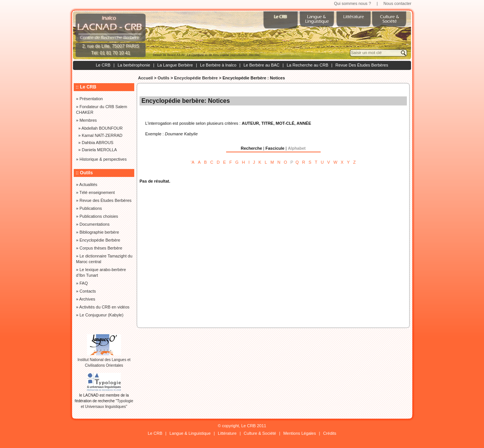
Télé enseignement (97, 192)
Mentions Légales (299, 433)
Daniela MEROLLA (99, 150)
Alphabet (297, 148)
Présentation (91, 99)
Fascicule (275, 148)
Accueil (145, 78)
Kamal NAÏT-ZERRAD (102, 135)
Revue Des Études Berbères (362, 65)
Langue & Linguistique (190, 433)
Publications (91, 208)
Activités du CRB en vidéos (105, 307)
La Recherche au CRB (307, 65)
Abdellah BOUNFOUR (102, 128)
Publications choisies (99, 216)
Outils (164, 78)
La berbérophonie (134, 65)
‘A (192, 162)
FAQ (84, 283)
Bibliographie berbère (99, 232)
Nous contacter (397, 3)
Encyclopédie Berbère (196, 78)
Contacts (88, 291)
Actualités (88, 184)
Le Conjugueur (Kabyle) (101, 315)
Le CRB (103, 65)
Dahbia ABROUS (98, 143)
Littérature (227, 433)
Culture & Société (260, 433)
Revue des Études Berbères (105, 200)
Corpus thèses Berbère (101, 248)
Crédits (330, 433)
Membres (88, 120)
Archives (87, 299)
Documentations (95, 224)
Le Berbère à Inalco (218, 65)
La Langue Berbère (175, 65)
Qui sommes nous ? (352, 3)
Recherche (251, 148)
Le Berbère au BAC (261, 65)
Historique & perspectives (103, 159)
